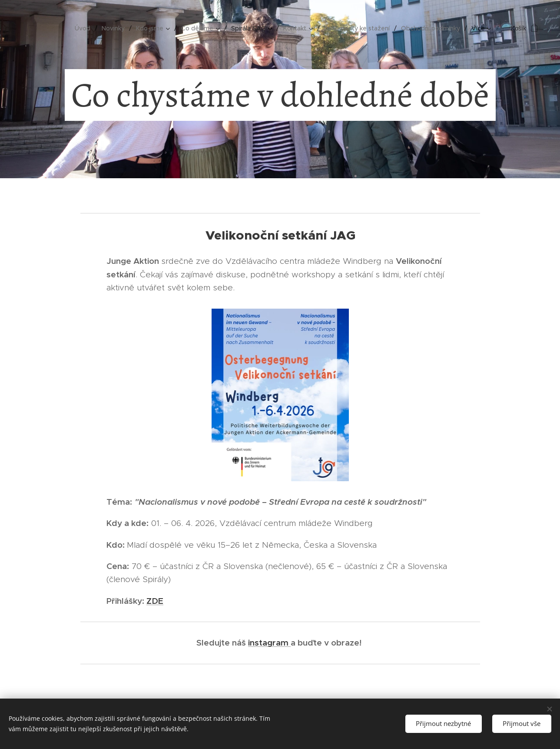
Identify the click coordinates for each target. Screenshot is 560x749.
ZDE (155, 601)
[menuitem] (85, 28)
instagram (269, 642)
